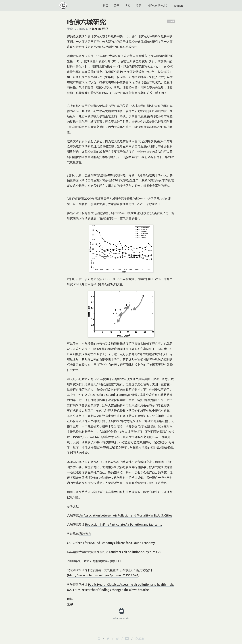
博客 (127, 6)
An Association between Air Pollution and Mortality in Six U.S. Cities (126, 515)
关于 (117, 6)
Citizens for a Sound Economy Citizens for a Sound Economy (114, 543)
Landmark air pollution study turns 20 (135, 552)
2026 (140, 638)
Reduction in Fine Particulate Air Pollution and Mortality (124, 525)
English (178, 6)
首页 (106, 6)
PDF (119, 561)
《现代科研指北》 (158, 6)
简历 (138, 6)
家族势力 (85, 534)
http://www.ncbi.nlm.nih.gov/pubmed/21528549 (103, 575)
